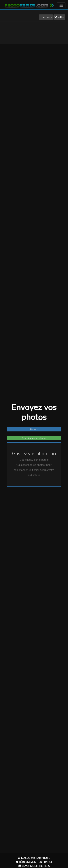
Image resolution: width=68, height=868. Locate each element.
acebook (46, 17)
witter (59, 17)
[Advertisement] (34, 33)
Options (34, 429)
